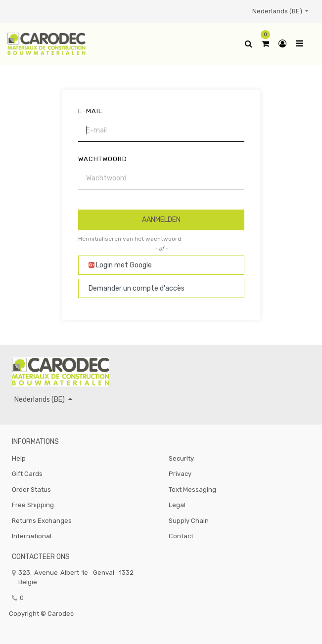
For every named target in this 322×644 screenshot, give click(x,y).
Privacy (180, 474)
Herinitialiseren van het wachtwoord (130, 239)
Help (19, 458)
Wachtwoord (103, 159)
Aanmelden (161, 220)
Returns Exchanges (42, 521)
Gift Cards (27, 474)
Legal (177, 505)
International (32, 536)
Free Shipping (33, 505)
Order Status (31, 490)
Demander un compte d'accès (137, 288)
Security (181, 458)
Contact (181, 536)
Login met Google (120, 265)
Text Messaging (192, 490)
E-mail (90, 111)
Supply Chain (189, 521)
